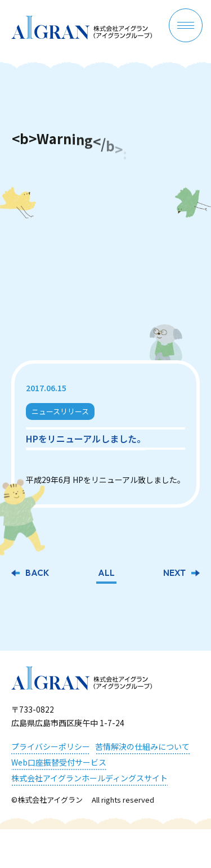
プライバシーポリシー (51, 746)
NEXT (174, 574)
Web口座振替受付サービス (59, 762)
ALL (106, 574)
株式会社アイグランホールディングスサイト (89, 778)
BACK (37, 574)
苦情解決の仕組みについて (142, 746)
